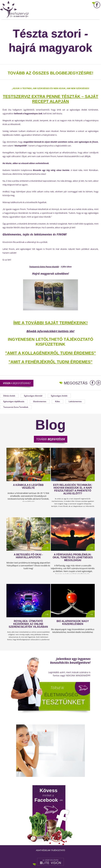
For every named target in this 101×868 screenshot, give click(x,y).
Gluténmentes (40, 401)
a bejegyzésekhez (17, 383)
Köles (57, 401)
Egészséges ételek (59, 396)
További (50, 439)
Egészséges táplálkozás (14, 401)
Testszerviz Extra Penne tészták (44, 267)
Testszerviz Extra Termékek (16, 407)
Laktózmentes (75, 401)
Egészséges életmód (33, 396)
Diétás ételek (9, 396)
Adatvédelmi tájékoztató (50, 850)
